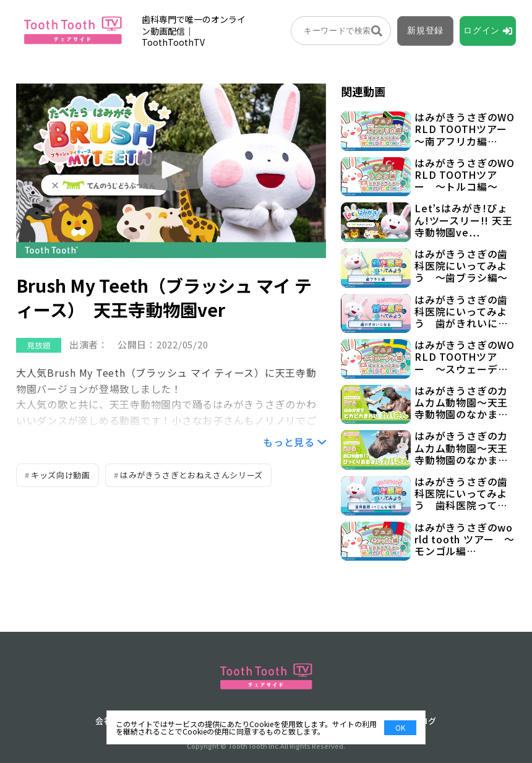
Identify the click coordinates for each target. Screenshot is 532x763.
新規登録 (425, 30)
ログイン (482, 30)
